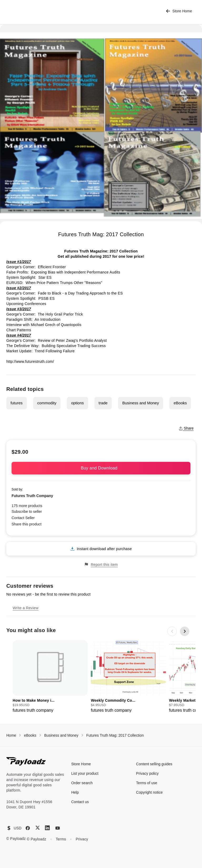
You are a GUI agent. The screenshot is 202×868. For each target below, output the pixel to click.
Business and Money (141, 403)
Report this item (101, 564)
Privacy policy (147, 773)
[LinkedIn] (47, 828)
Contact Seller (23, 518)
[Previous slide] (172, 631)
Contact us (80, 802)
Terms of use (147, 783)
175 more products (27, 506)
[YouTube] (58, 828)
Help (75, 792)
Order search (82, 783)
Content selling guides (154, 764)
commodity (47, 403)
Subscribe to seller (27, 512)
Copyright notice (149, 792)
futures (17, 403)
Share (186, 428)
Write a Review (26, 608)
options (77, 403)
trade (103, 403)
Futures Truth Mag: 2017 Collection (115, 735)
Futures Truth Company (32, 496)
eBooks (180, 403)
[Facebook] (28, 828)
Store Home (179, 11)
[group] (50, 677)
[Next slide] (185, 631)
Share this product (27, 524)
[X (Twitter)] (38, 828)
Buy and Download (101, 468)
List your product (85, 773)
